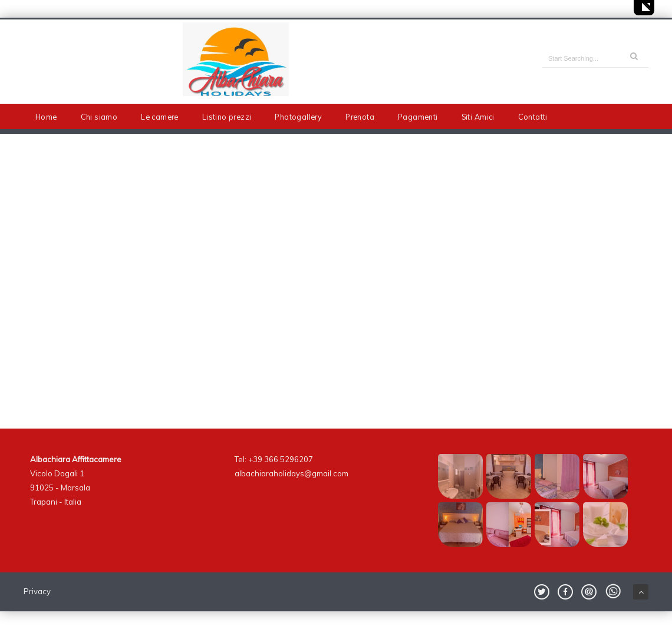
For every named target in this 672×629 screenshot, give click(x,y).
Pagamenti (418, 117)
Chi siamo (99, 117)
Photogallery (298, 117)
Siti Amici (478, 117)
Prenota (360, 117)
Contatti (533, 117)
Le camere (160, 117)
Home (46, 117)
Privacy (37, 591)
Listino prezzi (227, 117)
